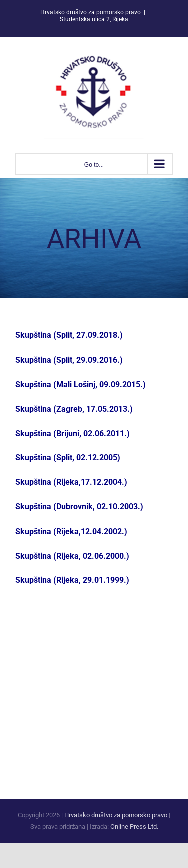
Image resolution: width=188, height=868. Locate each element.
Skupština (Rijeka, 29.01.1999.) (72, 580)
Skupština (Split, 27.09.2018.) (69, 335)
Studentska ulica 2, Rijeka (94, 19)
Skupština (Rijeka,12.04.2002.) (71, 531)
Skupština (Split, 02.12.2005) (68, 458)
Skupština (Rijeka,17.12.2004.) (71, 482)
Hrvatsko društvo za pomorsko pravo (116, 815)
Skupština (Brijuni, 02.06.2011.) (72, 433)
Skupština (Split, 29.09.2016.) (69, 360)
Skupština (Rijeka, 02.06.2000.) (72, 556)
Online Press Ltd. (134, 827)
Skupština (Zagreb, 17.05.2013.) (74, 409)
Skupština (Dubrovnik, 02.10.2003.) (79, 507)
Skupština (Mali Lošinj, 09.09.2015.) (80, 384)
